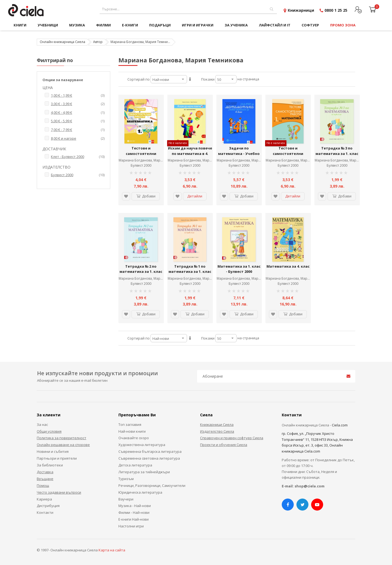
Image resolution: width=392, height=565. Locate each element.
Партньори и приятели (57, 458)
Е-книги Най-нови (134, 519)
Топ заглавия (130, 424)
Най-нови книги (132, 431)
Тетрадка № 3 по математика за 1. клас (337, 151)
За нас (42, 424)
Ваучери (126, 499)
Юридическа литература (140, 492)
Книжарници (301, 10)
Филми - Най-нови (134, 512)
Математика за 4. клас (288, 266)
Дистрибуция (48, 506)
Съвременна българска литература (150, 451)
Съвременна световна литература (149, 458)
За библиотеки (50, 465)
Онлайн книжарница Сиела (62, 42)
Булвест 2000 (141, 165)
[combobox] (188, 9)
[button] (126, 196)
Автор (98, 42)
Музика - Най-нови (135, 506)
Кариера (44, 499)
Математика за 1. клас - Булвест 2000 (239, 269)
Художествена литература (142, 445)
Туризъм (126, 479)
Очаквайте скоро (134, 438)
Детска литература (135, 465)
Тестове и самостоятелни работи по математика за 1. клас (141, 156)
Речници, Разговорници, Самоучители (152, 485)
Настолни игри (131, 526)
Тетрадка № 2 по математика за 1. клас (141, 269)
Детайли (195, 196)
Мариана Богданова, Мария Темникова (151, 160)
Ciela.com (340, 425)
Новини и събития (53, 451)
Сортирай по (139, 79)
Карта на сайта (112, 550)
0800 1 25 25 (336, 10)
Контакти (45, 512)
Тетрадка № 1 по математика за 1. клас (190, 269)
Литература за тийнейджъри (144, 472)
